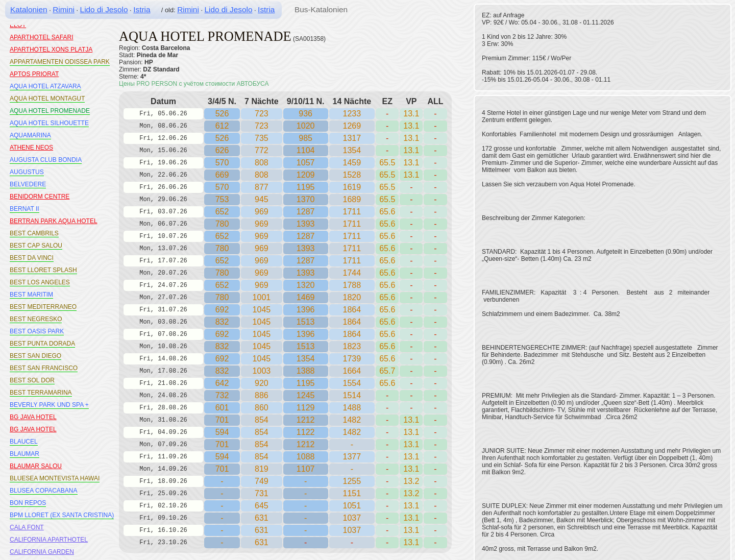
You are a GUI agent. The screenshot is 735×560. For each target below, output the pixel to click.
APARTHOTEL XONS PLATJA (51, 50)
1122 (306, 432)
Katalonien (29, 9)
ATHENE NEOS (31, 148)
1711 (352, 212)
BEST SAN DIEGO (35, 356)
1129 (306, 408)
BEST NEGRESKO (36, 319)
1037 (352, 518)
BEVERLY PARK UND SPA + (49, 405)
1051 (352, 506)
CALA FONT (27, 527)
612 (222, 126)
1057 (306, 163)
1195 (306, 187)
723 (262, 114)
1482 (352, 432)
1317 (352, 138)
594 (222, 432)
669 (222, 175)
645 (262, 506)
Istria (142, 9)
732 (222, 395)
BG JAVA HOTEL (33, 417)
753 (222, 199)
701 (222, 420)
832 (222, 322)
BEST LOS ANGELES (40, 282)
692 (222, 310)
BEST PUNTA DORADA (42, 344)
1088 (306, 457)
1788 (352, 285)
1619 (352, 187)
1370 (306, 199)
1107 (306, 469)
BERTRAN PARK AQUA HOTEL (54, 221)
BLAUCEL (24, 442)
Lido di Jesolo (104, 9)
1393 (306, 224)
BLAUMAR (24, 454)
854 (262, 432)
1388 (306, 371)
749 (262, 481)
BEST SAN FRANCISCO (44, 368)
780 (222, 224)
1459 (352, 163)
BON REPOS (28, 503)
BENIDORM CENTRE (40, 197)
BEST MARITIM (31, 295)
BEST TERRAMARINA (41, 393)
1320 (306, 285)
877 (262, 187)
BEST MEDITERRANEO (43, 307)
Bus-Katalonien (321, 9)
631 (262, 518)
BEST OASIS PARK (37, 331)
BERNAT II (24, 209)
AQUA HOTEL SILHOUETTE (49, 123)
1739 (352, 359)
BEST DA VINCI (32, 258)
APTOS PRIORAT (34, 74)
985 (305, 138)
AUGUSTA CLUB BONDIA (46, 160)
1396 (306, 310)
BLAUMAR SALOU (36, 466)
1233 (352, 114)
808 (262, 163)
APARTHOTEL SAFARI (41, 37)
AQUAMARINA (30, 135)
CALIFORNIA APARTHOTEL (49, 540)
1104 (306, 150)
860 (262, 408)
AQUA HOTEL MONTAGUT (47, 99)
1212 (306, 420)
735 (262, 138)
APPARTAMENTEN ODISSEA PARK (60, 62)
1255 (352, 481)
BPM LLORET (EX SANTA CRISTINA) (62, 515)
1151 (352, 493)
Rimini (64, 9)
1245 (306, 395)
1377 (352, 457)
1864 (352, 310)
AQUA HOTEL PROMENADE (50, 111)
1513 (306, 322)
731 (262, 493)
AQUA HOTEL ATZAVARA (45, 86)
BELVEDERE (28, 184)
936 (305, 114)
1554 (352, 383)
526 (222, 114)
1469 (306, 297)
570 (222, 163)
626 (222, 150)
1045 (262, 310)
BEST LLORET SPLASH (43, 270)
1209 (306, 175)
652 (222, 212)
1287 (306, 212)
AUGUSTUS (27, 172)
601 (222, 408)
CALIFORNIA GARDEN (42, 552)
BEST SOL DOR (32, 380)
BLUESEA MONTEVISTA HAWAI (55, 478)
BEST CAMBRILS (34, 233)
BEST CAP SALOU (36, 246)
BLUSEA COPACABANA (44, 491)
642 (222, 383)
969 (262, 212)
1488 (352, 408)
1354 (306, 359)
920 (262, 383)
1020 (306, 126)
